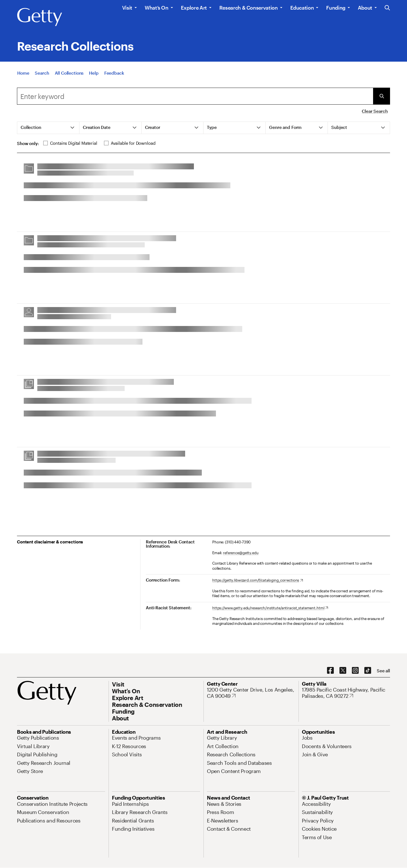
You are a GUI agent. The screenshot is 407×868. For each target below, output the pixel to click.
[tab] (48, 128)
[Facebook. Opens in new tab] (330, 671)
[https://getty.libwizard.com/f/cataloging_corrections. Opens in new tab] (258, 580)
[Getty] (40, 17)
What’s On (157, 8)
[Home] (23, 74)
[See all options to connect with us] (383, 671)
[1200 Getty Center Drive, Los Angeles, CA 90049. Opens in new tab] (251, 693)
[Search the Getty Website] (387, 8)
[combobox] (195, 96)
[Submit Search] (382, 96)
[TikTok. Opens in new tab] (368, 671)
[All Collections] (69, 74)
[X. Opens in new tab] (343, 671)
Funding (336, 8)
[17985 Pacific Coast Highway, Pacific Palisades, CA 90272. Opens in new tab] (346, 693)
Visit (127, 8)
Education (302, 8)
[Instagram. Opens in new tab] (355, 671)
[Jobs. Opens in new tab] (307, 738)
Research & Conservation (249, 8)
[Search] (42, 74)
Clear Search (375, 111)
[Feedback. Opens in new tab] (114, 74)
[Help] (94, 74)
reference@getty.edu (241, 553)
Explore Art (194, 8)
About (365, 8)
